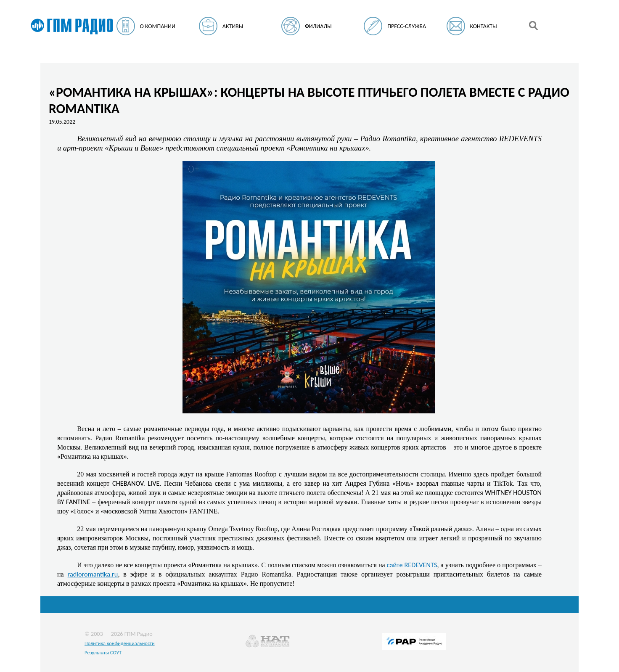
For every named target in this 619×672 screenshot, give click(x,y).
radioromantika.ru (93, 574)
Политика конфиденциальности (120, 643)
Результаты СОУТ (103, 652)
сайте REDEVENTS (412, 565)
